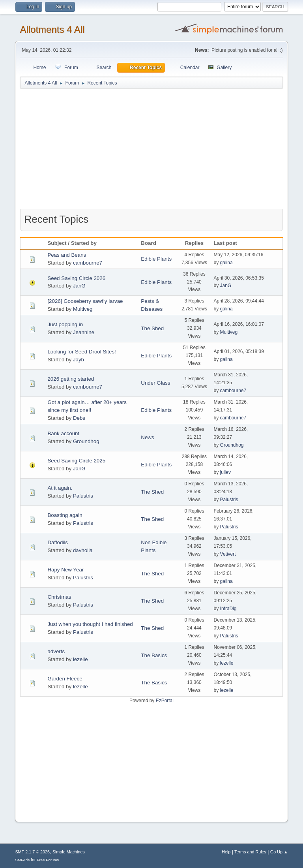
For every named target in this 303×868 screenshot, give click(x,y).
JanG (79, 286)
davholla (83, 550)
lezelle (80, 659)
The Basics (154, 655)
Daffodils (58, 542)
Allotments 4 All (52, 29)
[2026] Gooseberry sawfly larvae (85, 301)
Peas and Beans (67, 255)
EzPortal (165, 701)
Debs (79, 418)
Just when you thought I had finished (90, 624)
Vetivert (228, 554)
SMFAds (22, 860)
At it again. (60, 488)
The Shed (152, 328)
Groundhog (86, 441)
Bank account (63, 433)
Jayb (79, 360)
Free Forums (48, 860)
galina (226, 263)
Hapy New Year (65, 570)
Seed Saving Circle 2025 (76, 461)
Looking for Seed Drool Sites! (81, 352)
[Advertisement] (152, 151)
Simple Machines (69, 852)
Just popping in (65, 324)
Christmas (59, 597)
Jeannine (84, 332)
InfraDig (228, 609)
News (147, 437)
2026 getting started (71, 379)
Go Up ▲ (279, 852)
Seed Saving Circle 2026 (76, 278)
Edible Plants (156, 259)
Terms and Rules (250, 852)
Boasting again (65, 515)
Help (226, 852)
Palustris (83, 496)
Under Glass (155, 383)
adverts (56, 651)
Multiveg (83, 309)
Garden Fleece (65, 679)
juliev (225, 472)
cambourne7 (88, 263)
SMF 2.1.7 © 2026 (32, 852)
